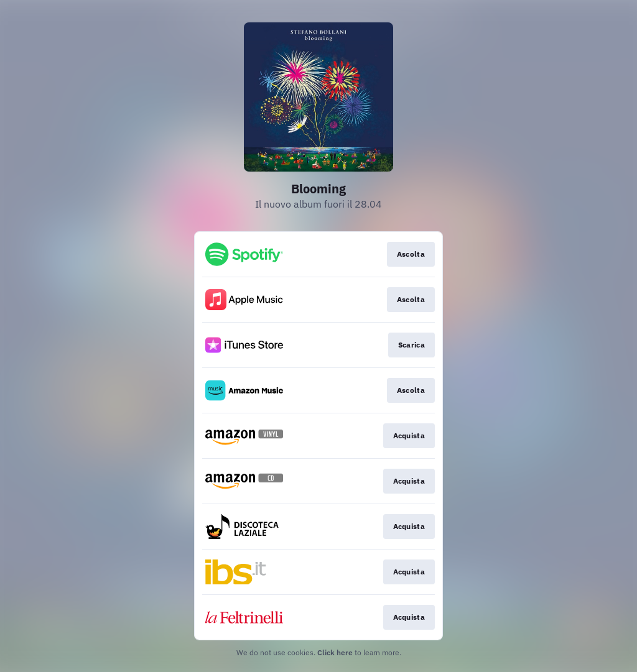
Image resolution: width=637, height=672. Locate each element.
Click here (335, 652)
